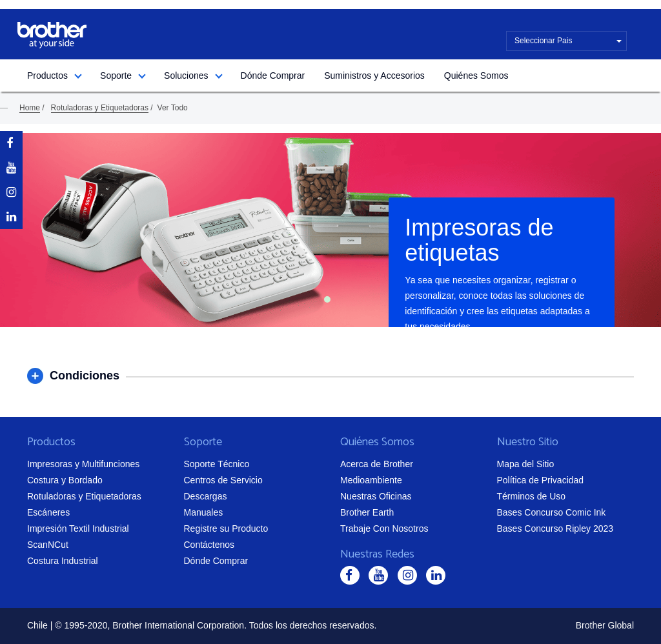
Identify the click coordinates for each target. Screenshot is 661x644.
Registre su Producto (226, 528)
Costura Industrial (63, 561)
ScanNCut (48, 545)
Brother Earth (367, 512)
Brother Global (605, 625)
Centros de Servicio (223, 480)
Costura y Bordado (65, 480)
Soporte (116, 75)
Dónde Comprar (273, 75)
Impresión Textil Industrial (78, 528)
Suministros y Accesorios (374, 75)
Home (30, 108)
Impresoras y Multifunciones (83, 464)
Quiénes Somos (476, 75)
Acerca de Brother (377, 464)
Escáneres (48, 512)
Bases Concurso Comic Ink (552, 512)
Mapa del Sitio (526, 464)
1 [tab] (327, 299)
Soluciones (186, 75)
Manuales (204, 512)
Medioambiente (371, 480)
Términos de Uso (532, 496)
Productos (47, 75)
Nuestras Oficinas (376, 496)
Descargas (206, 496)
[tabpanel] (330, 230)
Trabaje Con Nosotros (384, 528)
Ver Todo (173, 108)
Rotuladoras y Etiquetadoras (100, 108)
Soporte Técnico (217, 464)
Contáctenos (209, 545)
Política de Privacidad (541, 480)
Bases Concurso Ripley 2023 (555, 528)
